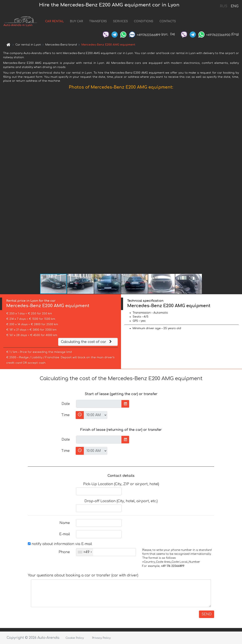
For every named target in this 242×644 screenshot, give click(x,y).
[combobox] (85, 552)
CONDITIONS (144, 21)
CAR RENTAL (54, 21)
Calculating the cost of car (87, 342)
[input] (99, 404)
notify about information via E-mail (60, 544)
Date (66, 404)
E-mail (65, 534)
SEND (207, 614)
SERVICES (120, 21)
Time (65, 415)
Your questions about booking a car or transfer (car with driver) (83, 575)
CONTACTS (168, 21)
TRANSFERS (98, 21)
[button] (238, 183)
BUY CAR (76, 21)
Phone (64, 552)
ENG (235, 6)
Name (65, 523)
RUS (224, 6)
